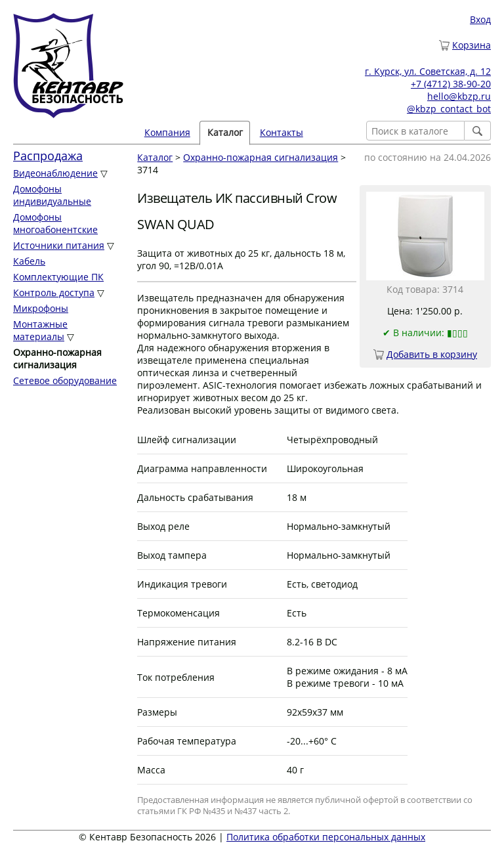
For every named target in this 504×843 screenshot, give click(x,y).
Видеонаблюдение (55, 173)
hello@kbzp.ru (459, 96)
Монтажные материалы (40, 330)
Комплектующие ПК (58, 277)
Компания (167, 132)
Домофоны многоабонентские (55, 223)
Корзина (472, 45)
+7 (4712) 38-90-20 (451, 84)
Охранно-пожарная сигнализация (261, 157)
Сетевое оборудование (65, 380)
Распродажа (48, 156)
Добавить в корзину (432, 354)
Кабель (29, 261)
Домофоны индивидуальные (52, 195)
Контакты (282, 132)
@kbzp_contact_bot (449, 109)
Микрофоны (41, 308)
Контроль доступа (54, 292)
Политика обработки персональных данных (326, 837)
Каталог (225, 132)
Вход (480, 19)
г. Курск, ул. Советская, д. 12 (428, 71)
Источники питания (59, 245)
